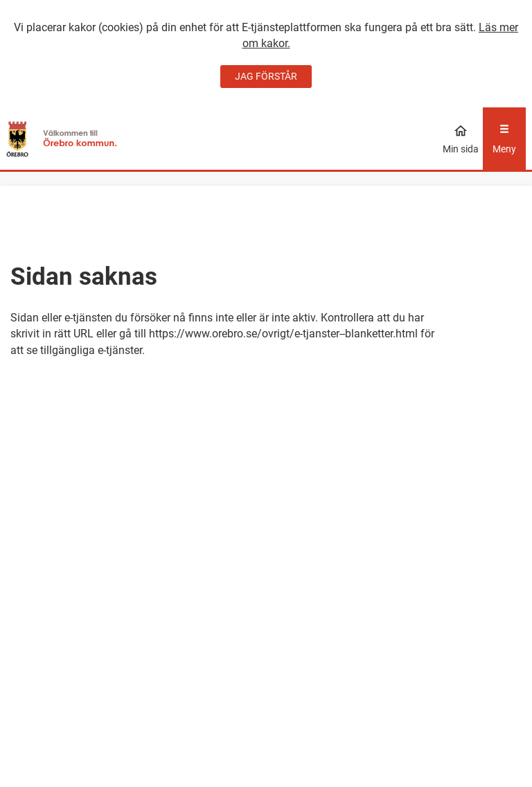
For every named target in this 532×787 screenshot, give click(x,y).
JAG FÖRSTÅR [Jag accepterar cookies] (266, 76)
